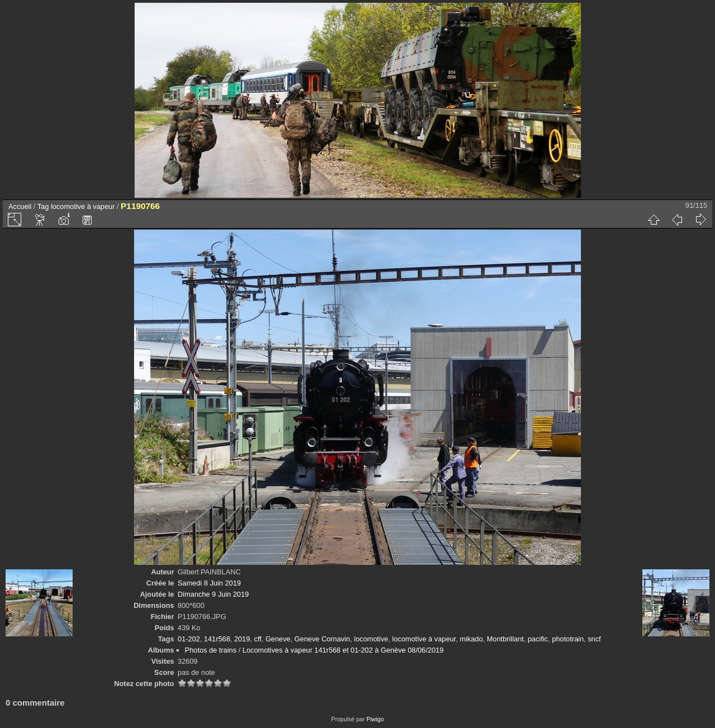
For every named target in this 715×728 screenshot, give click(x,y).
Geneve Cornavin (322, 639)
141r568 (217, 639)
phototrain (568, 639)
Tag (43, 206)
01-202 (189, 639)
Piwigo (375, 719)
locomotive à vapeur (83, 206)
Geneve (278, 639)
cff (258, 639)
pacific (538, 639)
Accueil (20, 206)
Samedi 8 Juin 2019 (209, 583)
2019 (242, 639)
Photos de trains (211, 650)
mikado (471, 639)
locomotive (371, 639)
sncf (594, 639)
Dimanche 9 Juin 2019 (213, 594)
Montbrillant (505, 639)
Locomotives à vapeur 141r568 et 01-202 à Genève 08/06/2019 (343, 650)
